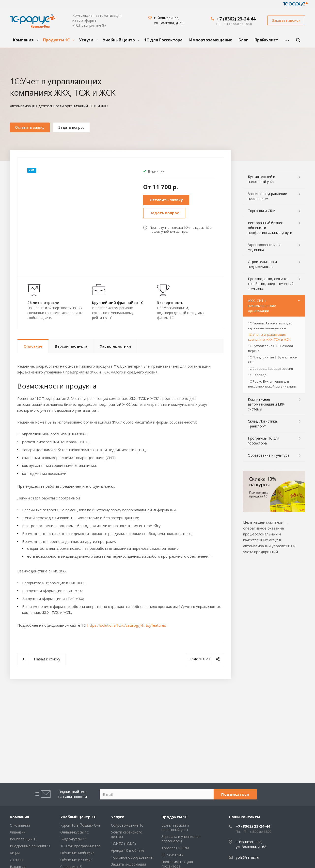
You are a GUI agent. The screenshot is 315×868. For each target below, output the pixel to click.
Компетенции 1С (24, 839)
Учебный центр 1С (78, 817)
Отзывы (16, 860)
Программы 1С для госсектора (264, 441)
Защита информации (128, 864)
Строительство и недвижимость (262, 264)
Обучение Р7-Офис (76, 860)
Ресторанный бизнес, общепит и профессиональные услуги (270, 228)
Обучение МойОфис (77, 853)
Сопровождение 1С (127, 825)
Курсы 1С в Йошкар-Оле (80, 825)
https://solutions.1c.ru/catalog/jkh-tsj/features (127, 625)
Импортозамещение (211, 40)
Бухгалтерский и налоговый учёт (261, 179)
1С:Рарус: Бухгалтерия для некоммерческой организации (272, 384)
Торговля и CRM (262, 211)
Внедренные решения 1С (31, 846)
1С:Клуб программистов (80, 846)
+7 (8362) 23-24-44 (236, 19)
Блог (243, 40)
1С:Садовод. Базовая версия (270, 369)
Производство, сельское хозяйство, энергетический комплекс (271, 284)
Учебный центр (121, 40)
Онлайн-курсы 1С (75, 832)
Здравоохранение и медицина (264, 247)
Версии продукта (71, 346)
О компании (20, 825)
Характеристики (115, 346)
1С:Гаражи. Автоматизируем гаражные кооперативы (270, 326)
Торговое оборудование (132, 857)
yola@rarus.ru (247, 857)
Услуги (88, 40)
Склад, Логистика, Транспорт (263, 424)
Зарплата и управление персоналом (267, 196)
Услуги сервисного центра (127, 834)
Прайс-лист (266, 40)
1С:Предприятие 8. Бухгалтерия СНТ (273, 360)
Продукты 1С (59, 40)
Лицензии (18, 832)
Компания (26, 40)
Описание (33, 346)
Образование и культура (269, 455)
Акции (15, 853)
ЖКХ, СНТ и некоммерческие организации (262, 306)
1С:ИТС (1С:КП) (123, 843)
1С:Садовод (257, 375)
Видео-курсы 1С (74, 839)
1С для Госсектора (163, 40)
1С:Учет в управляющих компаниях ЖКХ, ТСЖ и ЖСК (269, 337)
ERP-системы (172, 855)
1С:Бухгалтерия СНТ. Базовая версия (271, 348)
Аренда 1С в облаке (128, 850)
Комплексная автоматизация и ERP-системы (267, 404)
